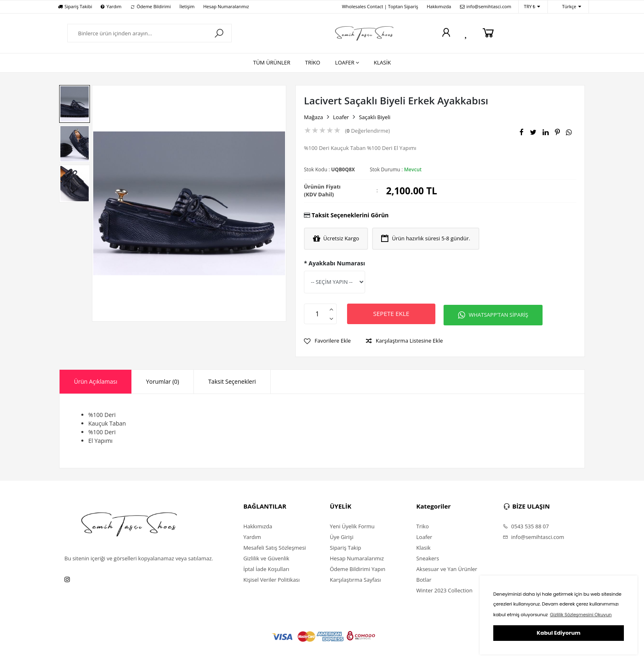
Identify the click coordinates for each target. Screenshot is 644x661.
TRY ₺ (532, 7)
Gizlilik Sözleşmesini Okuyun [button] (581, 615)
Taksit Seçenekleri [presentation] (232, 380)
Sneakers (428, 557)
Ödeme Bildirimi (151, 6)
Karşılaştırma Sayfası (355, 578)
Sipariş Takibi (75, 6)
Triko (423, 525)
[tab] (95, 380)
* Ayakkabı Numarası (335, 263)
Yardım (111, 6)
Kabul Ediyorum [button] (559, 633)
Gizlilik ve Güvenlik (266, 557)
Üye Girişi (342, 536)
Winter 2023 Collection (445, 589)
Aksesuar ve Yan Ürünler (447, 568)
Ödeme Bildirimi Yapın (358, 568)
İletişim (187, 6)
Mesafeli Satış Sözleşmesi (275, 546)
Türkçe (567, 7)
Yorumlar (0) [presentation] (162, 380)
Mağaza (314, 117)
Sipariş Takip (345, 546)
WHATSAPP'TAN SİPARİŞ (500, 314)
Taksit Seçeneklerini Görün (350, 215)
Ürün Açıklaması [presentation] (95, 380)
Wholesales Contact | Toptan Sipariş (380, 6)
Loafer (341, 117)
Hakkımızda (439, 6)
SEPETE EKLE (393, 313)
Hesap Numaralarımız (226, 6)
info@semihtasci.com (486, 6)
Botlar (424, 578)
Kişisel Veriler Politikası (271, 578)
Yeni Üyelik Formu (352, 525)
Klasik (424, 546)
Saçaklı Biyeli (375, 117)
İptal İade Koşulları (266, 568)
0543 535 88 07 (526, 525)
